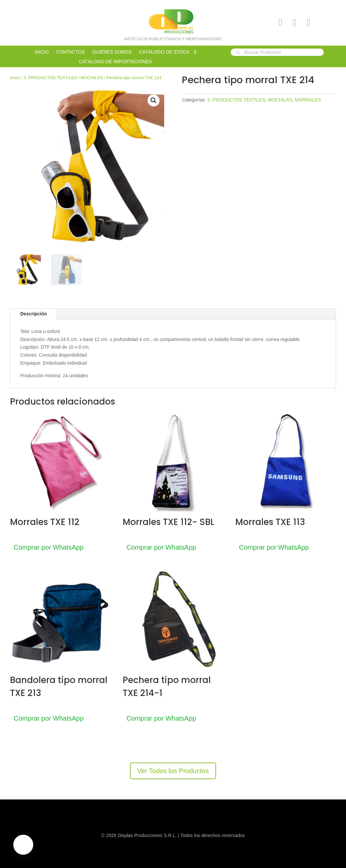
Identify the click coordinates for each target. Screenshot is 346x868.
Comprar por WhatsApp (52, 547)
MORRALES (308, 100)
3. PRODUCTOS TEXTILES (50, 78)
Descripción (34, 314)
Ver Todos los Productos (173, 771)
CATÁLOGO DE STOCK (164, 52)
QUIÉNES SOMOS (112, 52)
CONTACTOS (71, 52)
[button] (154, 100)
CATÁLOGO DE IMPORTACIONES (115, 62)
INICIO (42, 52)
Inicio (15, 78)
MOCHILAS (92, 78)
